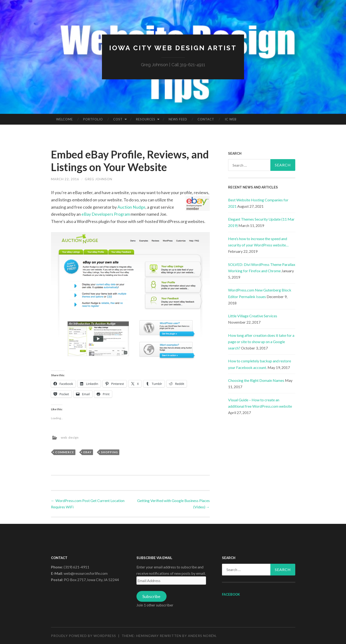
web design (70, 437)
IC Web (231, 119)
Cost (118, 119)
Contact (206, 119)
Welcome (64, 119)
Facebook (231, 594)
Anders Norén (202, 636)
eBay (87, 452)
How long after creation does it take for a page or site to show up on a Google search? (261, 342)
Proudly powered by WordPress (84, 636)
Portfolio (93, 119)
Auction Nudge (131, 207)
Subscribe (151, 596)
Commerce (65, 452)
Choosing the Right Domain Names (256, 380)
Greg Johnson (100, 179)
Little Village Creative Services (253, 316)
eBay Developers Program (106, 214)
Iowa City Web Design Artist (173, 48)
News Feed (178, 119)
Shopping (109, 452)
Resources (146, 119)
